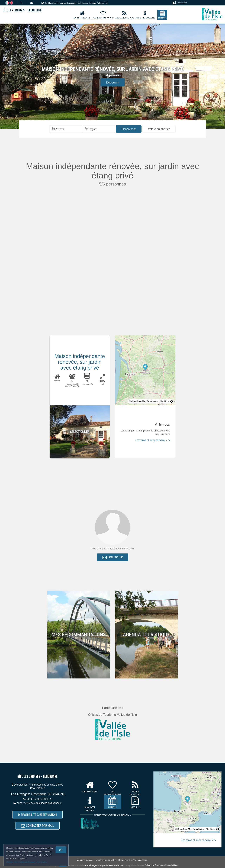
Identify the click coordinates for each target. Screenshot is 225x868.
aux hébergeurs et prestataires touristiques (105, 865)
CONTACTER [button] (113, 557)
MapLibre (164, 401)
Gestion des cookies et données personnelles (27, 862)
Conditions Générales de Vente (133, 860)
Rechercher (129, 129)
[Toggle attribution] (172, 401)
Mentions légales (85, 860)
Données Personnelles (105, 860)
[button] (159, 129)
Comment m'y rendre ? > (153, 440)
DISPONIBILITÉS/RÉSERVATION (37, 815)
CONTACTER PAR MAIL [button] (37, 826)
